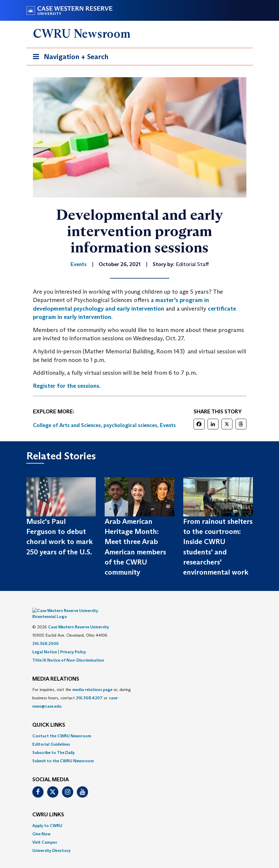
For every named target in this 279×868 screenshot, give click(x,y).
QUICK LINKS (49, 716)
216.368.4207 (89, 689)
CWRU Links (48, 806)
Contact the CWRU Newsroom (62, 727)
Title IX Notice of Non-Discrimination (68, 651)
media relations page (92, 681)
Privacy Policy (73, 643)
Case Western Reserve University (79, 618)
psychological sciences (130, 425)
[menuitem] (140, 727)
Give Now (41, 825)
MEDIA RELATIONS (56, 670)
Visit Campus (45, 833)
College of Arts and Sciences (67, 425)
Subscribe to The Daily (54, 744)
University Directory (51, 842)
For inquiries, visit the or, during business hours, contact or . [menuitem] (82, 689)
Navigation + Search (69, 58)
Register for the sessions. (67, 386)
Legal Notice (45, 643)
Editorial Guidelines (51, 735)
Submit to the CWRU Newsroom (63, 752)
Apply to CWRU (47, 817)
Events (168, 425)
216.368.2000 (46, 635)
